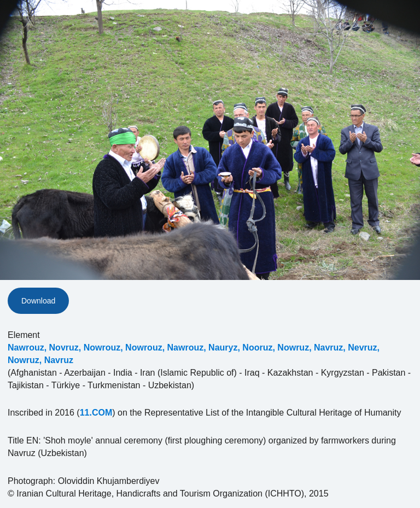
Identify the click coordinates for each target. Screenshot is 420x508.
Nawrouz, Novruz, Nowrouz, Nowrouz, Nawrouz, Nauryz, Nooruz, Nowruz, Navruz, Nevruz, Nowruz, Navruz (194, 354)
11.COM (96, 413)
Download (38, 301)
